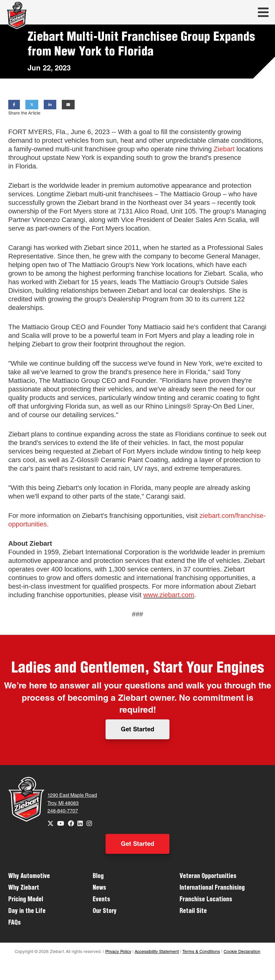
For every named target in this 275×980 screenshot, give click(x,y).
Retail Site (193, 912)
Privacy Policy (118, 952)
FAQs (15, 923)
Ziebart (224, 149)
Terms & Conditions (201, 952)
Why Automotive (29, 877)
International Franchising (212, 888)
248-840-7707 (63, 812)
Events (101, 900)
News (99, 888)
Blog (98, 877)
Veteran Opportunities (208, 877)
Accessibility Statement (157, 952)
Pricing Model (26, 900)
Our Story (105, 912)
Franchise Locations (206, 900)
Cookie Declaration (242, 952)
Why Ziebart (24, 888)
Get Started (137, 730)
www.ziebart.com (169, 595)
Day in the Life (27, 912)
